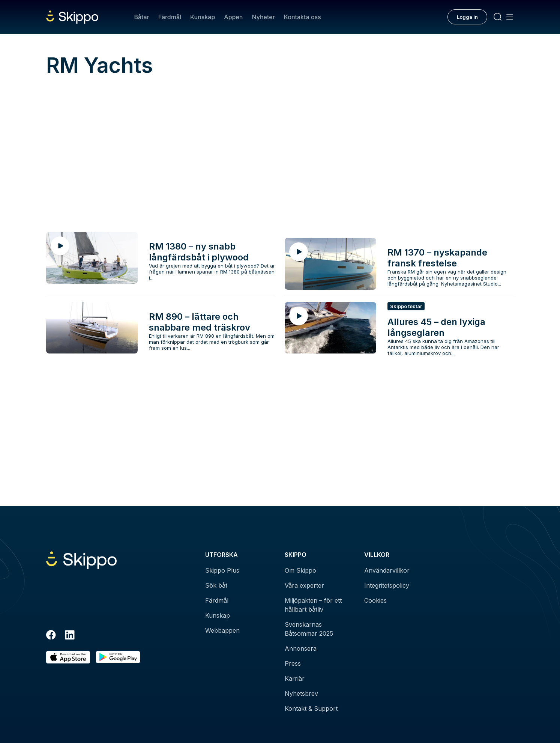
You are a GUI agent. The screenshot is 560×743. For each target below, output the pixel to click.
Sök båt (216, 585)
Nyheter (263, 17)
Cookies (375, 600)
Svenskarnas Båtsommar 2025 (309, 629)
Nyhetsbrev (301, 693)
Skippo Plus (222, 570)
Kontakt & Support (311, 708)
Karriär (295, 678)
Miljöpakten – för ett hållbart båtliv (313, 605)
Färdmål (170, 17)
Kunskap (203, 17)
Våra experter (304, 585)
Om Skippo (300, 570)
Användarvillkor (387, 570)
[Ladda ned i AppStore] (68, 657)
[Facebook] (51, 636)
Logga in (467, 17)
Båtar (141, 17)
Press (293, 663)
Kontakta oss (303, 17)
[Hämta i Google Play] (118, 657)
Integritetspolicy (387, 585)
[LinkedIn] (70, 636)
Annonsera (301, 648)
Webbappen (222, 630)
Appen (233, 17)
